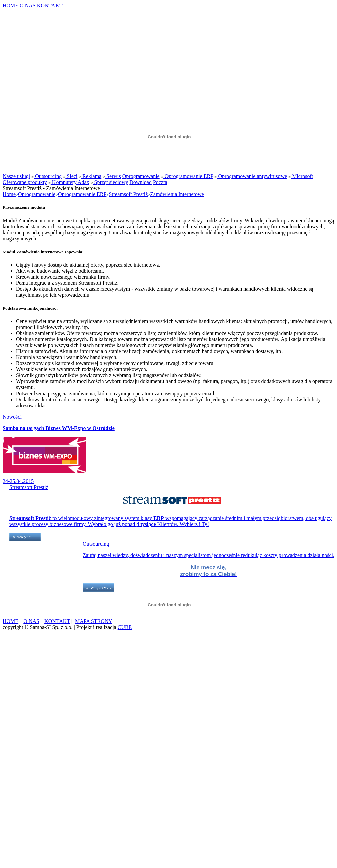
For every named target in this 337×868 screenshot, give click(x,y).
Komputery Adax (69, 182)
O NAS (28, 6)
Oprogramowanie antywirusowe (251, 176)
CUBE (125, 627)
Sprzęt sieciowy (109, 182)
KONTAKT (50, 6)
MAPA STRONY (94, 621)
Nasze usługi (16, 176)
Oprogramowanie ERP (187, 176)
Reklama (90, 176)
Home (9, 194)
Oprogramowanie (141, 176)
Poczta (160, 182)
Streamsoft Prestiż (128, 194)
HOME (11, 6)
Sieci (70, 176)
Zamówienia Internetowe (177, 194)
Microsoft (301, 176)
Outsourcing (46, 176)
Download (141, 182)
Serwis (112, 176)
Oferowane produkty (25, 182)
